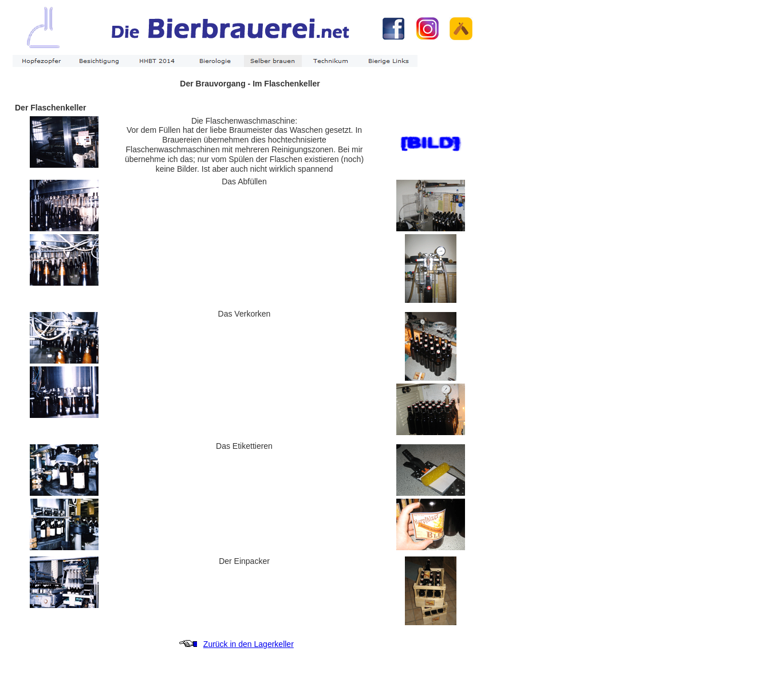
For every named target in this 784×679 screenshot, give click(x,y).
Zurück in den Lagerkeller (249, 644)
